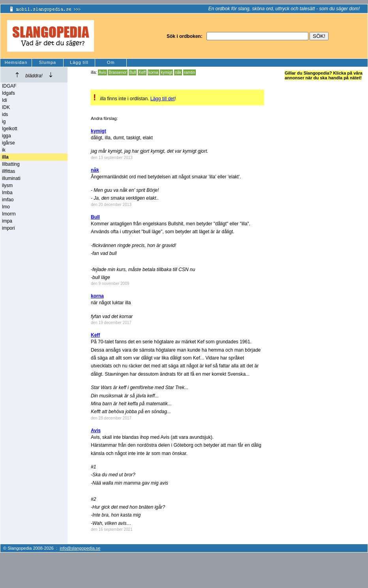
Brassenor (118, 72)
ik (4, 150)
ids (5, 114)
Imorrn (9, 214)
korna (153, 72)
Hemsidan (16, 62)
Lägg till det (162, 99)
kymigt (166, 72)
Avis (102, 72)
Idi (5, 100)
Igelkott (10, 129)
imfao (8, 200)
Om (111, 62)
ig (4, 122)
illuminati (11, 178)
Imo (6, 207)
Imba (7, 193)
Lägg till (79, 62)
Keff (142, 72)
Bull (133, 72)
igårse (8, 143)
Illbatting (11, 164)
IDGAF (9, 86)
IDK (6, 107)
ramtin (190, 72)
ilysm (7, 185)
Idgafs (8, 93)
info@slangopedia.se (80, 548)
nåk (178, 72)
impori (8, 228)
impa (7, 221)
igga (7, 136)
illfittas (8, 171)
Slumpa (48, 62)
